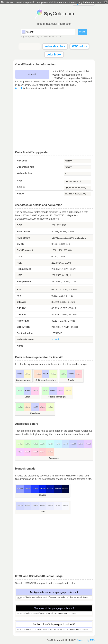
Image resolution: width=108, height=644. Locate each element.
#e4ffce (20, 444)
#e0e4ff (35, 505)
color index (54, 55)
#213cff (35, 489)
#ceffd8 (35, 444)
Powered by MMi (86, 640)
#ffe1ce (38, 374)
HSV (19, 275)
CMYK (20, 244)
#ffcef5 (27, 452)
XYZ (19, 289)
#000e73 (58, 489)
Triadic (71, 380)
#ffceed (35, 390)
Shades (43, 495)
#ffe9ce (27, 407)
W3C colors (79, 46)
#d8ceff (80, 444)
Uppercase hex (25, 167)
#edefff (50, 505)
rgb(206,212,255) (77, 182)
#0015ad (50, 489)
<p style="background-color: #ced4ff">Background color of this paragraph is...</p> (54, 597)
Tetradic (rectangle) (57, 397)
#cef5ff (58, 444)
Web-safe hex (24, 173)
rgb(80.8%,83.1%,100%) (77, 188)
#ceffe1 (20, 390)
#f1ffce (50, 407)
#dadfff (27, 505)
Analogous (54, 458)
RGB (19, 181)
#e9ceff (88, 444)
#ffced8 (43, 407)
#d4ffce (63, 374)
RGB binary (23, 238)
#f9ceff (61, 390)
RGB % (21, 187)
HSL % (21, 194)
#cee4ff (65, 444)
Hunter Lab (23, 321)
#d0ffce (20, 407)
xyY (19, 296)
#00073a (65, 489)
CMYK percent (25, 250)
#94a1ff (20, 489)
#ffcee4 (35, 452)
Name (20, 346)
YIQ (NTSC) (23, 327)
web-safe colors (55, 46)
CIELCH (21, 314)
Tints (43, 512)
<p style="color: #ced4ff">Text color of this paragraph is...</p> (54, 613)
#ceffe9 (43, 444)
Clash (28, 397)
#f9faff (65, 505)
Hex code (22, 161)
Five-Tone (35, 413)
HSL (19, 263)
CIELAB (21, 302)
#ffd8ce (50, 452)
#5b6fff (27, 489)
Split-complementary (46, 380)
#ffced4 (79, 374)
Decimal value (25, 333)
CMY (19, 256)
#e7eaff (43, 505)
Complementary (24, 380)
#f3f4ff (58, 505)
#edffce (53, 374)
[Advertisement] (54, 120)
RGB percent (24, 231)
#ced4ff (77, 161)
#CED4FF (77, 167)
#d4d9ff (20, 505)
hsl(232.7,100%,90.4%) (77, 194)
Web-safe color (25, 339)
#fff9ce (28, 374)
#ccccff (19, 88)
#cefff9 (50, 444)
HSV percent (24, 282)
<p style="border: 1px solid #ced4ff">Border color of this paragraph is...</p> (54, 630)
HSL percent (24, 269)
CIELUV (21, 308)
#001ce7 (43, 489)
